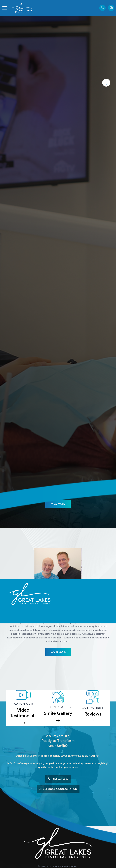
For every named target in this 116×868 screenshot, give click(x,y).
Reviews (93, 714)
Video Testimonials (23, 713)
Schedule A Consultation (58, 789)
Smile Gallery (58, 713)
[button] (5, 8)
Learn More (58, 652)
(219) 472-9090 (58, 779)
